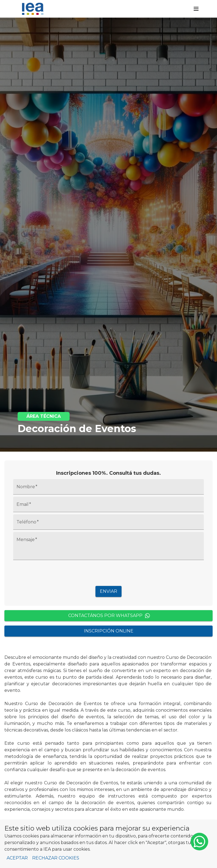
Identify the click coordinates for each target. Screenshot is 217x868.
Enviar (108, 591)
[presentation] (109, 573)
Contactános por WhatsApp (109, 616)
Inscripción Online (109, 631)
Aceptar (17, 858)
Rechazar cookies (56, 858)
